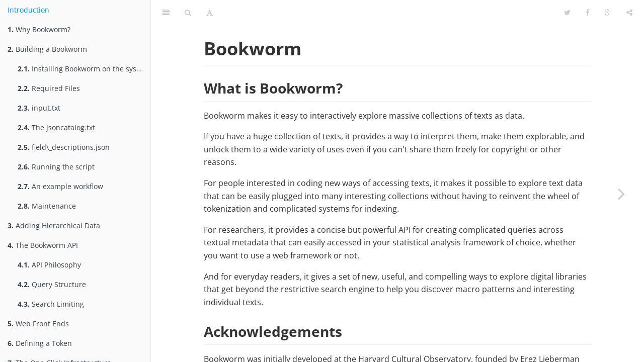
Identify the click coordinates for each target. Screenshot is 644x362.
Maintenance (47, 206)
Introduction (28, 10)
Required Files (49, 88)
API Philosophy (49, 265)
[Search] (188, 13)
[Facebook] (588, 13)
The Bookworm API (43, 245)
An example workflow (60, 186)
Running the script (56, 167)
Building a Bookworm (47, 49)
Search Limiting (51, 304)
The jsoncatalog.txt (56, 127)
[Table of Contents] (166, 13)
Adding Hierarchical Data (54, 225)
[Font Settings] (210, 13)
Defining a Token (40, 343)
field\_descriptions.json (64, 147)
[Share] (629, 13)
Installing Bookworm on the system (84, 69)
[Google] (608, 13)
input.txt (39, 108)
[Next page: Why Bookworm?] (621, 194)
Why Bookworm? (39, 29)
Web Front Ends (38, 324)
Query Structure (52, 284)
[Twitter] (567, 13)
